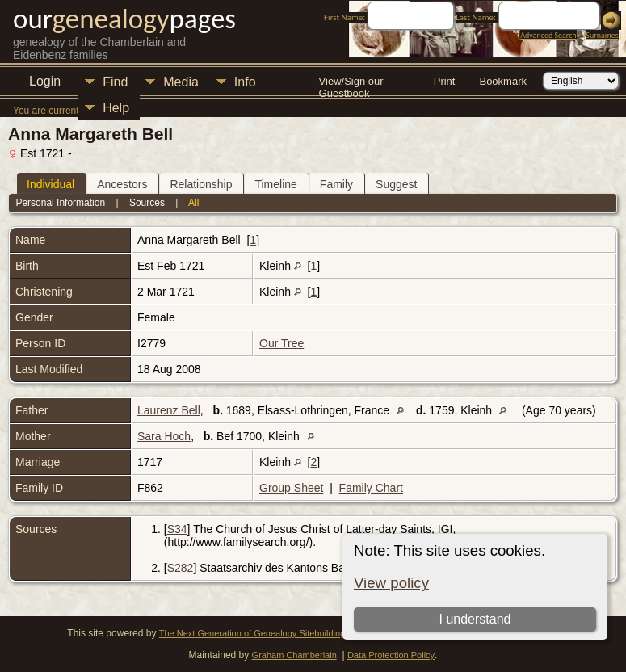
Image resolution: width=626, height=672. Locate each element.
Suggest (396, 184)
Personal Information (60, 203)
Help (116, 108)
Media (181, 82)
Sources (147, 203)
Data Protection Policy (391, 655)
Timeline (275, 184)
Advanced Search (548, 35)
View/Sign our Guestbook (351, 83)
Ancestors (122, 184)
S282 (181, 568)
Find (115, 82)
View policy (391, 583)
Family (336, 184)
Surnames (602, 35)
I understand (475, 619)
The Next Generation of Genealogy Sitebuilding (252, 633)
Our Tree (281, 343)
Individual (50, 184)
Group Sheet (291, 488)
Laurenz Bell (169, 410)
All (193, 203)
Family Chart (371, 488)
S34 (177, 529)
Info (245, 82)
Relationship (201, 184)
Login (45, 81)
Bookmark (503, 81)
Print (445, 81)
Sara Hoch (164, 436)
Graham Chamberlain (294, 655)
